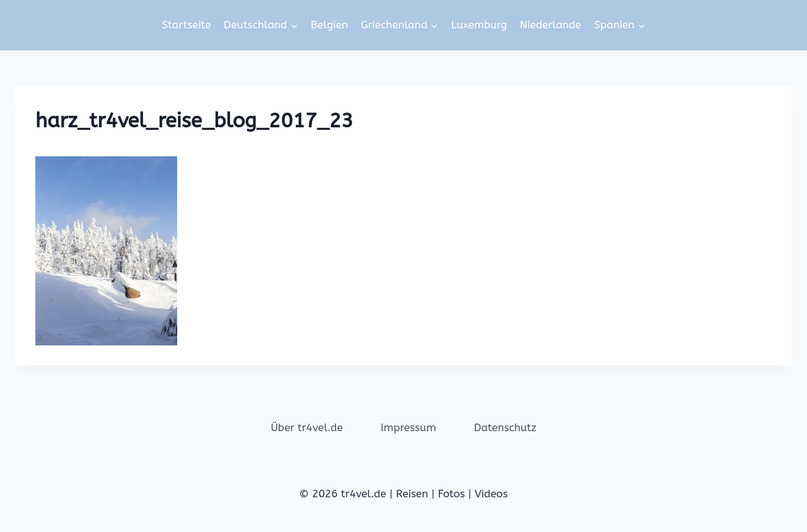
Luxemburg (479, 25)
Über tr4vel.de (306, 427)
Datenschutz (505, 427)
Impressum (409, 427)
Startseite (187, 25)
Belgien (329, 25)
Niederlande (550, 25)
